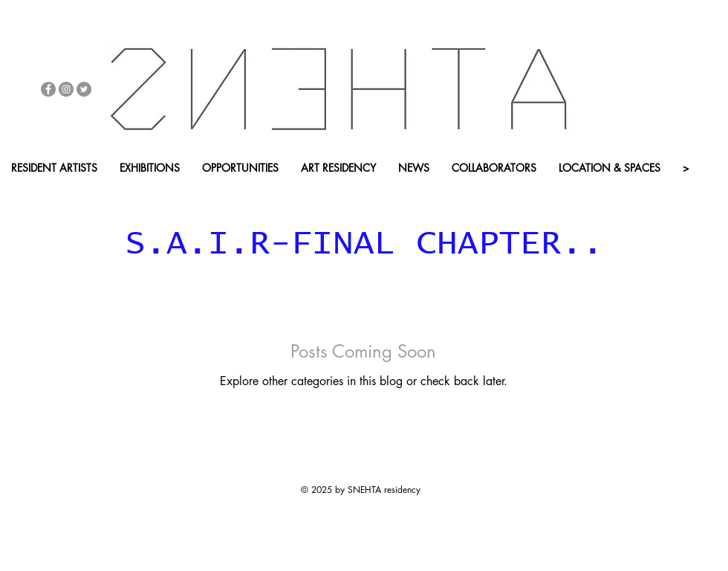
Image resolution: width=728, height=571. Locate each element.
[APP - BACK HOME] (267, 193)
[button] (159, 193)
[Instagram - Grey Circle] (66, 89)
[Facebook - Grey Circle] (48, 89)
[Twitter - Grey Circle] (84, 89)
